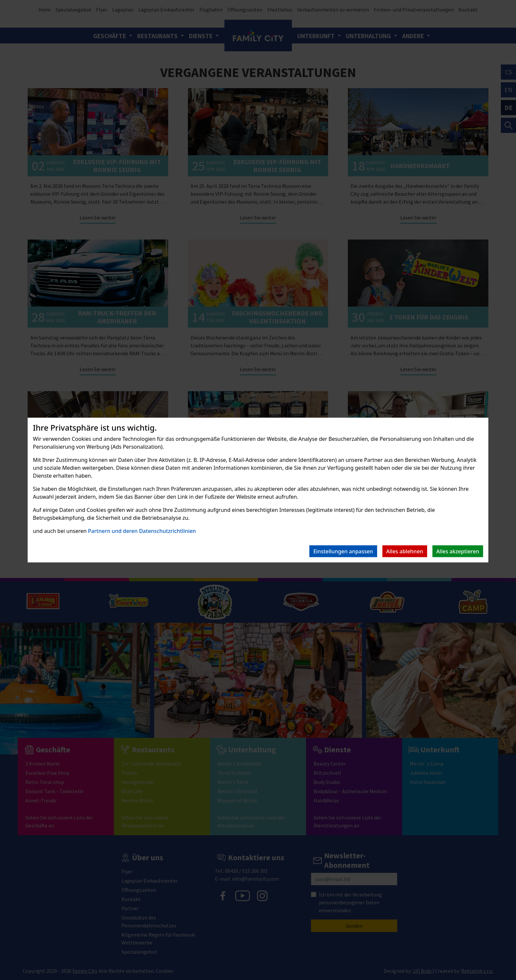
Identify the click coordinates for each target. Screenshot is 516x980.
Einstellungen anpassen (343, 551)
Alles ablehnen (405, 551)
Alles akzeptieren (458, 551)
